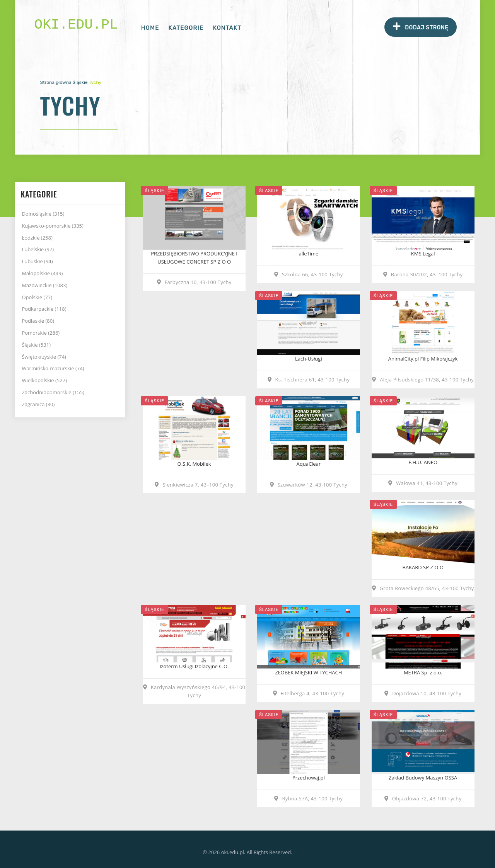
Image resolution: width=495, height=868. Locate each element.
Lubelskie (38, 249)
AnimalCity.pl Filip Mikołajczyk (423, 359)
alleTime (308, 254)
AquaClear (309, 464)
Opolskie (37, 297)
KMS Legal (423, 254)
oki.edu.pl (76, 25)
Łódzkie (37, 238)
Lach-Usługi (309, 359)
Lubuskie (37, 261)
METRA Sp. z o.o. (423, 672)
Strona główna (56, 82)
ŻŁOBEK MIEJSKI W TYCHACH (308, 672)
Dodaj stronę (421, 26)
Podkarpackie (44, 309)
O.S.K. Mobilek (194, 464)
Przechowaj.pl (309, 778)
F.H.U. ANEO (423, 462)
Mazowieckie (44, 285)
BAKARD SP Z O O (423, 567)
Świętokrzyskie (44, 357)
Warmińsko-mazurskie (53, 368)
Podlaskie (38, 321)
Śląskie (80, 82)
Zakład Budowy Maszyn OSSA (423, 778)
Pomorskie (41, 333)
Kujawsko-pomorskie (52, 226)
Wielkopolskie (44, 380)
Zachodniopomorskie (53, 392)
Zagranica (38, 404)
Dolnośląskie (43, 214)
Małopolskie (42, 273)
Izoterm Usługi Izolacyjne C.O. (194, 666)
